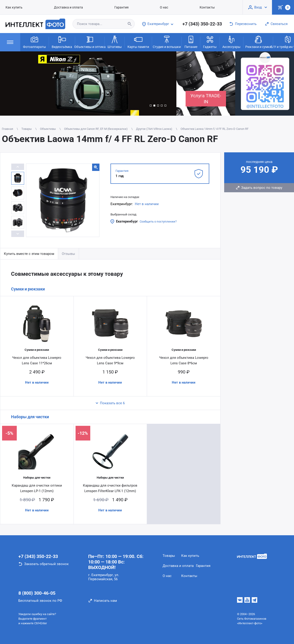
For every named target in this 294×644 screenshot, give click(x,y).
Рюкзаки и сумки (258, 42)
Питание (191, 42)
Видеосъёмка (62, 42)
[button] (151, 106)
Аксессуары (231, 42)
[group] (88, 84)
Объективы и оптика (90, 42)
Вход (258, 7)
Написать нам (105, 601)
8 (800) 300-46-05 (37, 593)
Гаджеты (210, 42)
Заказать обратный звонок (46, 564)
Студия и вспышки (167, 42)
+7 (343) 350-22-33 (202, 24)
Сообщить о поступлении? (158, 222)
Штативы (115, 42)
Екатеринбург (127, 221)
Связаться (279, 24)
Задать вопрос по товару (262, 188)
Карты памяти (138, 42)
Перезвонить (246, 24)
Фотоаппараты (34, 42)
